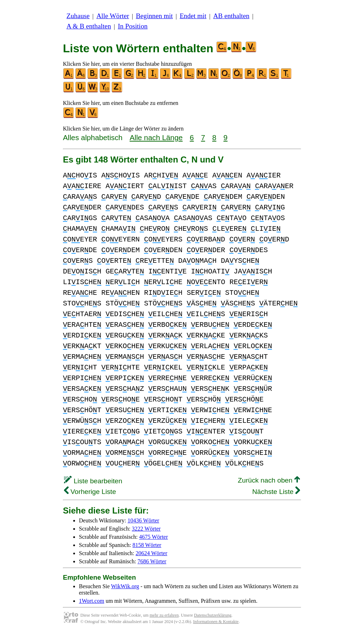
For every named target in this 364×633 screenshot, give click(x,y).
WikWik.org (125, 586)
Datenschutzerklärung (213, 615)
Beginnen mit (154, 16)
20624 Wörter (152, 553)
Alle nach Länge (156, 137)
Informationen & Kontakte (216, 622)
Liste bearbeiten (93, 481)
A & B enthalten (89, 26)
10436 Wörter (143, 520)
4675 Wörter (153, 537)
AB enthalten (231, 16)
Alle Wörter (113, 16)
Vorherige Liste (90, 492)
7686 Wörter (152, 561)
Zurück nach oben (269, 480)
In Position (133, 26)
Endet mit (193, 16)
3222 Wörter (146, 529)
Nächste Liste (276, 492)
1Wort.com (92, 601)
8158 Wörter (147, 545)
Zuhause (78, 16)
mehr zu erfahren (164, 615)
